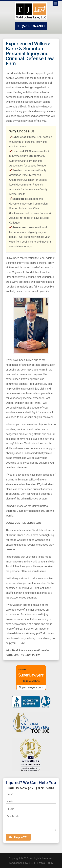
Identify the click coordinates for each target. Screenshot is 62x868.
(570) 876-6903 (33, 26)
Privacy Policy (44, 863)
